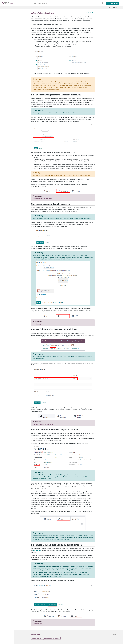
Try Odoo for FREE (113, 3)
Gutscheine (36, 324)
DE (110, 7)
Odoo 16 (115, 7)
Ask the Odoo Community (52, 638)
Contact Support (37, 638)
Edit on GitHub (89, 12)
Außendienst (37, 624)
